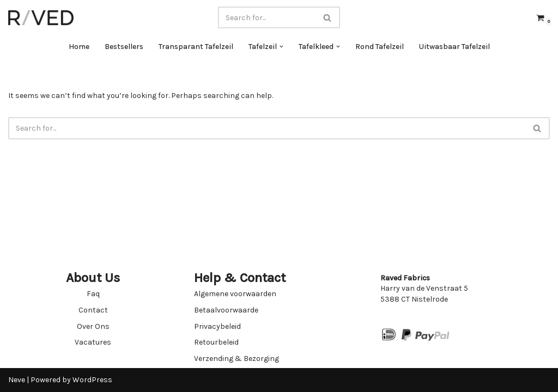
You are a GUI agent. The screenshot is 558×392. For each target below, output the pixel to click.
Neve (17, 380)
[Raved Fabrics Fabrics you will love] (41, 18)
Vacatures (93, 342)
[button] (281, 47)
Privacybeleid (217, 326)
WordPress (92, 380)
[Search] (267, 17)
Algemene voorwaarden (235, 294)
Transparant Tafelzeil (196, 47)
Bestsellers (124, 47)
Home (79, 47)
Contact (93, 310)
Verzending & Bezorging (236, 359)
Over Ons (93, 326)
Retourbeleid (216, 342)
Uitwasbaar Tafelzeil (454, 47)
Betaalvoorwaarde (226, 310)
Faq (93, 294)
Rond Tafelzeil (380, 47)
